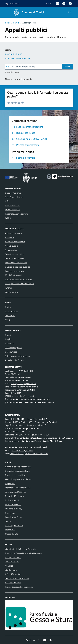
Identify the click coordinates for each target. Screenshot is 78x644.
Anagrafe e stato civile (15, 242)
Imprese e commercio (14, 271)
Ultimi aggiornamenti (14, 525)
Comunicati (10, 316)
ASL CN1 (9, 566)
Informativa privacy (14, 509)
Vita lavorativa (11, 292)
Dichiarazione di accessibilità (17, 471)
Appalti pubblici (12, 246)
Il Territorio (10, 343)
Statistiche (10, 530)
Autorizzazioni (11, 250)
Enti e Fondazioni (13, 210)
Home (8, 23)
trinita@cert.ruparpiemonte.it (23, 384)
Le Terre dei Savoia (13, 557)
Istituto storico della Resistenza (19, 587)
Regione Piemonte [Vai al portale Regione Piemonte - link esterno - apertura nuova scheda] (12, 3)
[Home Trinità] (28, 12)
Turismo (8, 288)
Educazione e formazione (16, 263)
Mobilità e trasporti (13, 275)
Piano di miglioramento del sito (19, 479)
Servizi (16, 23)
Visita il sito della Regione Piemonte (21, 549)
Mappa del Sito (12, 534)
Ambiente (9, 237)
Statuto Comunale (13, 504)
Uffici (7, 201)
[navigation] (5, 12)
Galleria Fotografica (14, 348)
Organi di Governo (13, 193)
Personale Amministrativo (16, 214)
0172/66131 (14, 374)
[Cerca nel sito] (70, 12)
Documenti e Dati (13, 205)
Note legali (10, 513)
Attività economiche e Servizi (18, 356)
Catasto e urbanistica (14, 254)
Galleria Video (11, 352)
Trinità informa (11, 311)
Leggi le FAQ (11, 483)
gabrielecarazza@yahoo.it (22, 450)
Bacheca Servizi (12, 500)
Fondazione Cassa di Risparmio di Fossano (23, 553)
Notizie (8, 307)
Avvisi (8, 320)
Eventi (8, 335)
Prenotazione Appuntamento (18, 488)
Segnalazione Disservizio (16, 492)
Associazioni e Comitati (15, 360)
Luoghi (8, 339)
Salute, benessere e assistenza (19, 279)
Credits (8, 521)
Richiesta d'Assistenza (15, 496)
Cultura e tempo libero (15, 258)
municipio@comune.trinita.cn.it (24, 387)
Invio (68, 66)
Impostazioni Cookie (14, 517)
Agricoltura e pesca (13, 233)
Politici (8, 218)
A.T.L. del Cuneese (13, 583)
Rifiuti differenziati (13, 574)
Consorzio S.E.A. (12, 562)
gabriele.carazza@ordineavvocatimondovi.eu (28, 454)
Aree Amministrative (14, 197)
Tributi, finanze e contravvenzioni (19, 284)
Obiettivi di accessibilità (15, 475)
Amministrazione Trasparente (18, 467)
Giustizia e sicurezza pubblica (18, 267)
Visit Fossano (11, 570)
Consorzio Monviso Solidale (17, 578)
